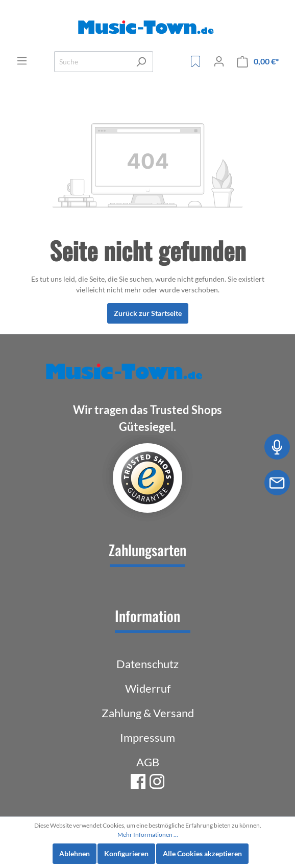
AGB (148, 762)
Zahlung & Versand (148, 713)
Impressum (147, 737)
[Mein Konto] (219, 61)
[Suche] (92, 62)
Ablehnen (75, 853)
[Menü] (22, 61)
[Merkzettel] (195, 61)
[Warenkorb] (258, 62)
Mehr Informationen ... (148, 835)
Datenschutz (147, 664)
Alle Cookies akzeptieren (202, 853)
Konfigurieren (126, 853)
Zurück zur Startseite (148, 313)
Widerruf (148, 688)
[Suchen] (141, 62)
